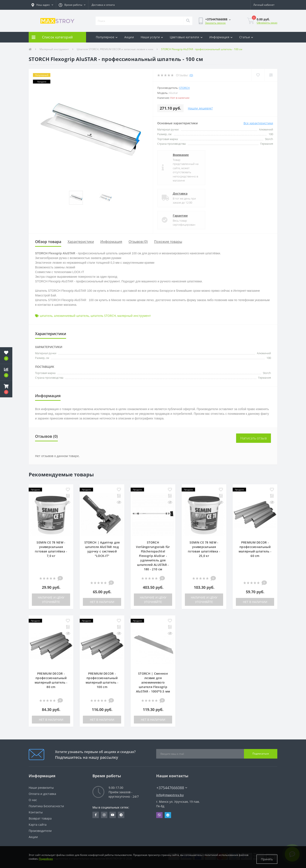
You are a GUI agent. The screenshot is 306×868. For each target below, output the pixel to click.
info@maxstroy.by (170, 795)
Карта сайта (38, 825)
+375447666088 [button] (172, 788)
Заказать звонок (215, 23)
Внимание (181, 155)
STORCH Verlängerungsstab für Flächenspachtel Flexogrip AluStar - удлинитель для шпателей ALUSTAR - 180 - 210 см (153, 556)
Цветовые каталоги (186, 37)
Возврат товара (40, 818)
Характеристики (81, 242)
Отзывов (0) (138, 242)
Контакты (36, 812)
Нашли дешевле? (200, 108)
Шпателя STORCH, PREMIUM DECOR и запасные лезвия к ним (115, 49)
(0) (191, 75)
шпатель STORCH (103, 316)
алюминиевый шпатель (72, 316)
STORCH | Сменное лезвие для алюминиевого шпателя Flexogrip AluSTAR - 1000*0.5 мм (153, 682)
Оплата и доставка (42, 794)
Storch (184, 88)
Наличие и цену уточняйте (51, 600)
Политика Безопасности (46, 806)
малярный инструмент (134, 316)
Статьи (246, 37)
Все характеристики (258, 123)
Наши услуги (152, 37)
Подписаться (261, 754)
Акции (129, 37)
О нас (33, 800)
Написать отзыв (254, 438)
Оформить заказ (267, 23)
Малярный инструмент (54, 49)
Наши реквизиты (41, 788)
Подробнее (46, 861)
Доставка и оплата (103, 5)
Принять (267, 859)
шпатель (46, 316)
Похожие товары (168, 242)
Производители (40, 831)
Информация (221, 37)
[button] (42, 5)
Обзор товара (48, 242)
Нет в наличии (102, 602)
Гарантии (180, 216)
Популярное (107, 37)
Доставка (180, 193)
